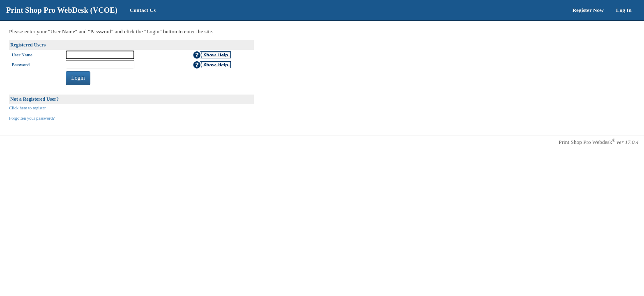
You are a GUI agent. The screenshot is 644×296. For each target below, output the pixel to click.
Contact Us (143, 10)
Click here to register (28, 108)
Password (21, 65)
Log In (624, 10)
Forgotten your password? (32, 118)
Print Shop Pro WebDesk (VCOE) (62, 10)
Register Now (588, 10)
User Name (22, 55)
